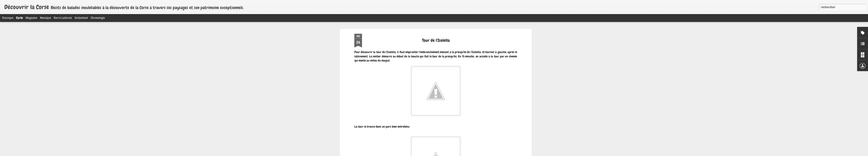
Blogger (448, 153)
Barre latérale (63, 18)
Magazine (31, 18)
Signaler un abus (461, 153)
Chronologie (98, 18)
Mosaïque (45, 18)
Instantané (81, 18)
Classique (8, 18)
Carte (19, 18)
